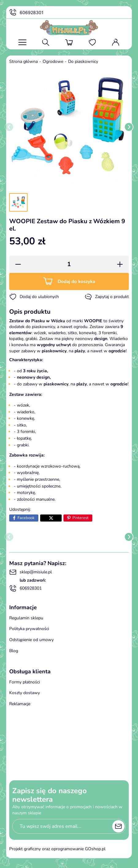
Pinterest (80, 518)
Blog (14, 651)
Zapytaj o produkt (107, 297)
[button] (16, 264)
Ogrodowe (53, 61)
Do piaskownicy (83, 61)
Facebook (26, 518)
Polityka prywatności (29, 629)
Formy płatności (25, 682)
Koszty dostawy (25, 693)
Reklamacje (20, 704)
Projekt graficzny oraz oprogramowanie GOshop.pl (57, 849)
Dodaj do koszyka (76, 281)
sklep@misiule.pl (31, 572)
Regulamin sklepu (26, 618)
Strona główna (23, 61)
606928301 (26, 13)
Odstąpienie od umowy (31, 640)
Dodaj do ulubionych (34, 297)
